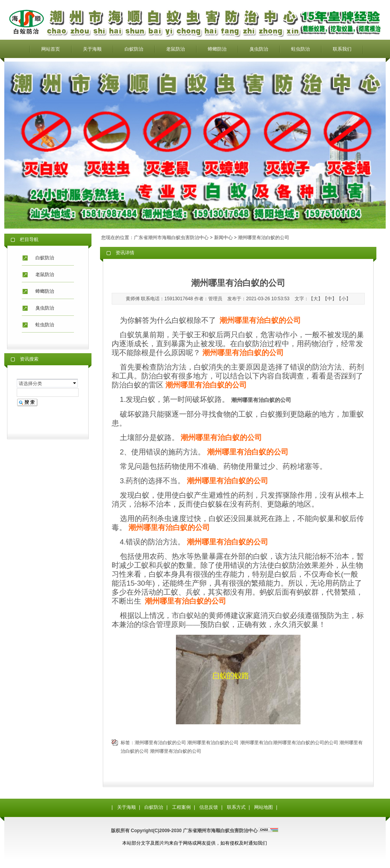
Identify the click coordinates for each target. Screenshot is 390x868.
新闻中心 (223, 238)
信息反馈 (209, 807)
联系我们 (342, 49)
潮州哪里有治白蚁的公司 (160, 743)
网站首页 (51, 49)
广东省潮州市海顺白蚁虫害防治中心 (171, 238)
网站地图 (264, 807)
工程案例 (181, 807)
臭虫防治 (259, 49)
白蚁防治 (134, 49)
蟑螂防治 (217, 49)
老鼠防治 (176, 49)
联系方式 (236, 807)
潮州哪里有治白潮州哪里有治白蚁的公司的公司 (289, 743)
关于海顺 (92, 49)
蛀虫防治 (300, 49)
